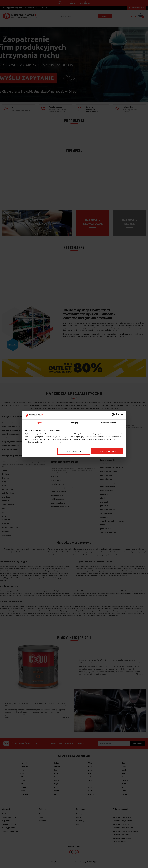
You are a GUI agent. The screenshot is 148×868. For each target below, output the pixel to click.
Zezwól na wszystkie (107, 451)
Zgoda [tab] (39, 423)
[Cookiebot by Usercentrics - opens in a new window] (113, 415)
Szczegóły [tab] (74, 423)
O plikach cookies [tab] (109, 423)
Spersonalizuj (74, 451)
